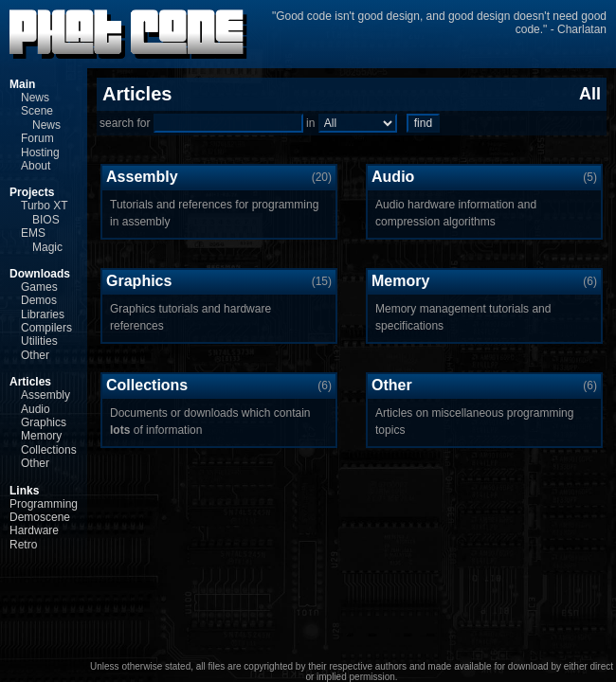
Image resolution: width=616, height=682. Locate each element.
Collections (49, 450)
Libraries (43, 314)
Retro (23, 545)
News (35, 98)
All (590, 94)
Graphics (44, 422)
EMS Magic (42, 240)
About (36, 166)
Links (24, 491)
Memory (41, 436)
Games (39, 287)
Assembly (45, 395)
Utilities (39, 341)
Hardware (34, 530)
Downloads (40, 274)
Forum (37, 138)
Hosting (40, 153)
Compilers (46, 328)
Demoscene (40, 517)
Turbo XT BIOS (44, 212)
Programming (44, 504)
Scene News (41, 117)
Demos (39, 300)
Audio (36, 409)
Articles (30, 382)
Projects (32, 192)
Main (22, 84)
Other (35, 355)
